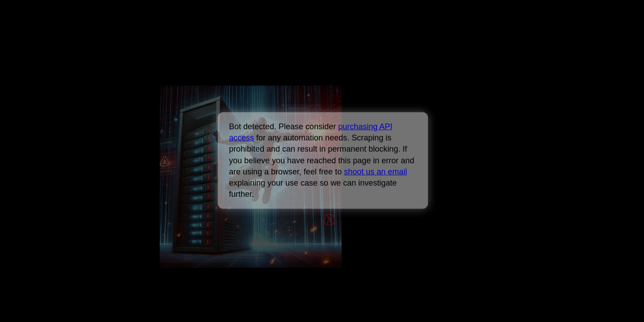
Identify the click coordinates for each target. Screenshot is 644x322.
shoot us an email (375, 172)
